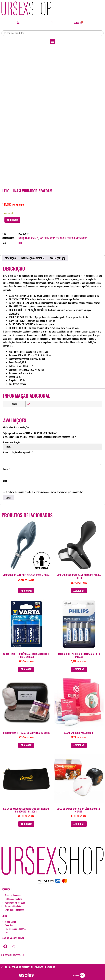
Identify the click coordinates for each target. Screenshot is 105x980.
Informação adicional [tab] (33, 258)
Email (6, 481)
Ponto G (71, 238)
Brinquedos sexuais (28, 238)
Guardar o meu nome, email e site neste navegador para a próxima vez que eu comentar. (44, 492)
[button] (52, 41)
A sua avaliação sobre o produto (18, 452)
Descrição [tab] (10, 258)
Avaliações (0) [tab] (57, 258)
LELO (20, 243)
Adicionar (12, 220)
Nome (6, 469)
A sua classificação (12, 442)
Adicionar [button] (26, 591)
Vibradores (82, 238)
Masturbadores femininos (53, 238)
